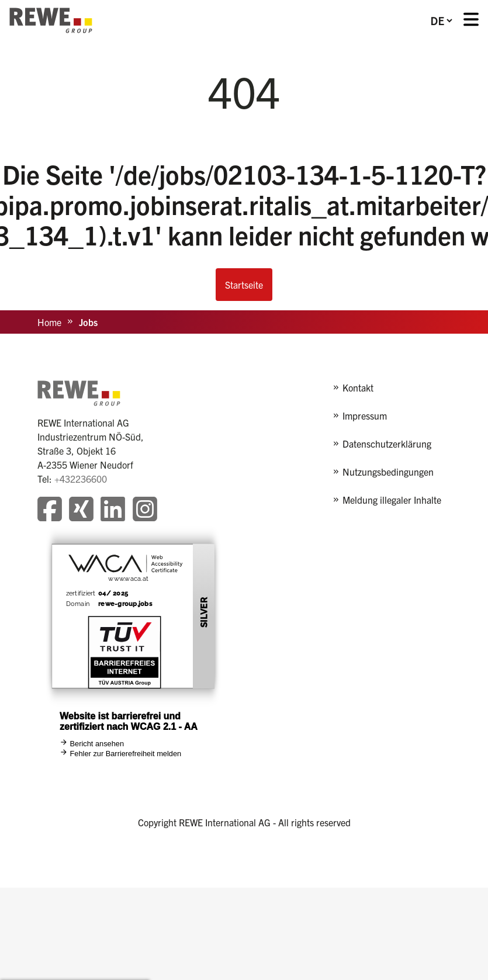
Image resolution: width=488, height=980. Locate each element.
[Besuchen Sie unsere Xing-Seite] (81, 510)
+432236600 (81, 479)
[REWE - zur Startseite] (51, 20)
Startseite (244, 285)
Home (49, 322)
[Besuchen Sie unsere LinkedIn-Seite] (113, 510)
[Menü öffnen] (471, 21)
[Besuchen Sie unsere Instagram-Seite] (145, 510)
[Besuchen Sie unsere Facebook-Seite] (50, 510)
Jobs (88, 322)
